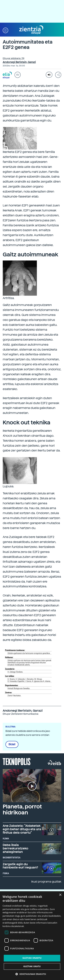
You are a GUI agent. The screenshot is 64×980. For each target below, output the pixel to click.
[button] (5, 30)
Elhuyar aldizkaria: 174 (13, 58)
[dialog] (32, 936)
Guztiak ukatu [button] (32, 966)
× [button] (60, 895)
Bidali (12, 744)
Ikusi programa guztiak (46, 882)
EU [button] (18, 75)
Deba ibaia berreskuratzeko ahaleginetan (16, 848)
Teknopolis (17, 761)
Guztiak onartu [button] (32, 958)
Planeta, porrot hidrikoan (22, 810)
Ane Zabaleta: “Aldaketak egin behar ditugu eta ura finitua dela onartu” (22, 829)
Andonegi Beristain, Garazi (19, 62)
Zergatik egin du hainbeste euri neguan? (20, 866)
